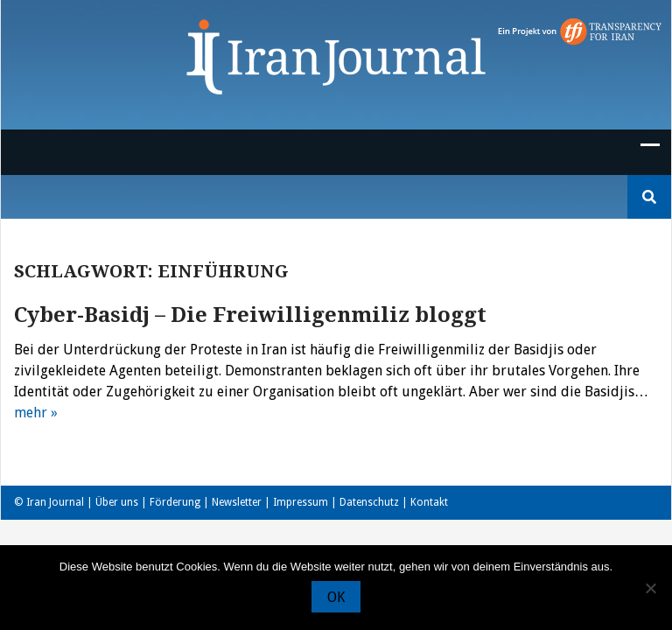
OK (336, 597)
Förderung (175, 502)
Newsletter (237, 502)
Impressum (301, 502)
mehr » (36, 413)
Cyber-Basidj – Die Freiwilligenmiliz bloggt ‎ (253, 315)
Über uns (117, 502)
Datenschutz (369, 502)
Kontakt (429, 502)
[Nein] (650, 588)
